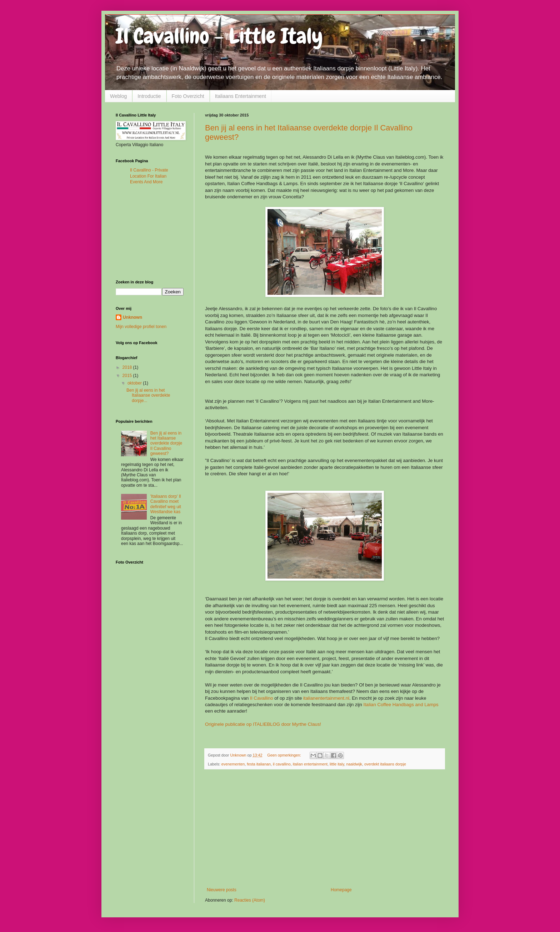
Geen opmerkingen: (285, 755)
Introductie (149, 96)
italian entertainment (310, 764)
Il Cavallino (262, 698)
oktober (135, 383)
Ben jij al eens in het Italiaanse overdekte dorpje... (148, 395)
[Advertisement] (325, 828)
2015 (128, 376)
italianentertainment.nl (326, 698)
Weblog (118, 96)
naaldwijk (354, 764)
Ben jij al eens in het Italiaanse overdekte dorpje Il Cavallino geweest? (166, 443)
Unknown (132, 317)
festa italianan (259, 764)
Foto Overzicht (188, 96)
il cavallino (282, 764)
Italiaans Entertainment (241, 96)
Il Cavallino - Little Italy (219, 36)
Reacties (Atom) (250, 900)
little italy (337, 764)
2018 (128, 367)
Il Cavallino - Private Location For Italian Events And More (149, 176)
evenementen (233, 764)
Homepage (341, 890)
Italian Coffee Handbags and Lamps (400, 705)
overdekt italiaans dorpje (385, 764)
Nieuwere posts (222, 890)
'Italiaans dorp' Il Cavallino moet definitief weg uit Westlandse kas (166, 504)
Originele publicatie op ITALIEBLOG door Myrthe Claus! (263, 724)
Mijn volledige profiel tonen (141, 327)
